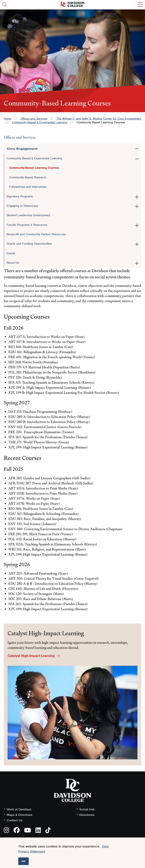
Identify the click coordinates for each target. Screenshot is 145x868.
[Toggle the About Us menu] (137, 263)
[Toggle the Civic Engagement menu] (137, 148)
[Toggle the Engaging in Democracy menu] (137, 206)
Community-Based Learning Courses (34, 168)
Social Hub (87, 809)
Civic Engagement (22, 149)
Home (8, 119)
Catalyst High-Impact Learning (31, 656)
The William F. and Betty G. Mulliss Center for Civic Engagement (99, 119)
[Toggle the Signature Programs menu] (137, 196)
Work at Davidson (19, 809)
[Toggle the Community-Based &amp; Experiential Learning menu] (137, 158)
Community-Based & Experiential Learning (40, 122)
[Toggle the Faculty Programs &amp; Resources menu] (137, 225)
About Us (13, 263)
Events (11, 253)
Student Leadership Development (28, 215)
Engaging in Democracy (22, 206)
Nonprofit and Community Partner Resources (36, 234)
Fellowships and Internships (28, 187)
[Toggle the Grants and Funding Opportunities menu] (137, 244)
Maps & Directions (20, 815)
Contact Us (15, 820)
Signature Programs (20, 196)
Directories (87, 815)
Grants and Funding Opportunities (29, 244)
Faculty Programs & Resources (27, 225)
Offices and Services (34, 119)
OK (24, 861)
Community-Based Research (28, 177)
